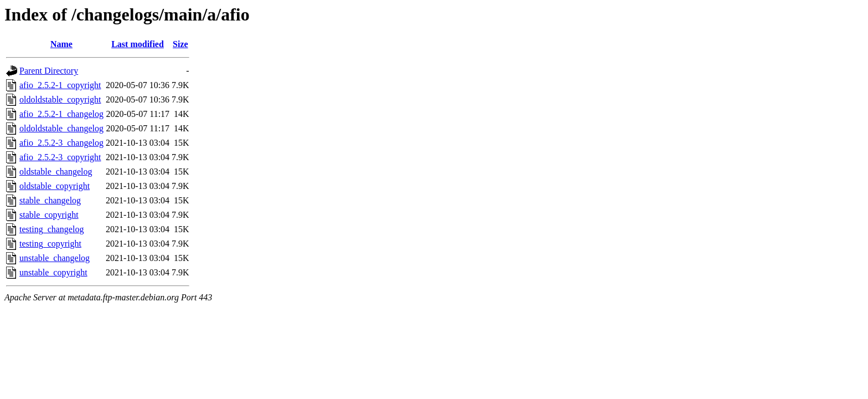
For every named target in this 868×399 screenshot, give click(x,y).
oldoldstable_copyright (60, 99)
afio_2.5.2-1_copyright (60, 85)
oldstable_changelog (56, 172)
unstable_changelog (55, 258)
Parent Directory (49, 71)
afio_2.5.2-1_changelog (61, 114)
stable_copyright (49, 215)
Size (180, 44)
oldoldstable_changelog (61, 128)
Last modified (138, 44)
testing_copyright (50, 244)
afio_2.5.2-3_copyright (60, 157)
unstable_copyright (53, 272)
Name (61, 44)
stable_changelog (50, 200)
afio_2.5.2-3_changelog (61, 143)
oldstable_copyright (55, 186)
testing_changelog (51, 229)
